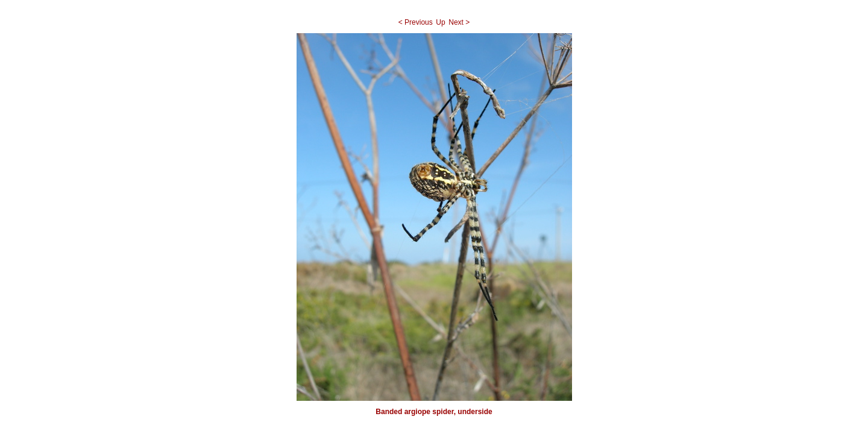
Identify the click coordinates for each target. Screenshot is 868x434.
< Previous (416, 22)
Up (440, 22)
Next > (459, 22)
